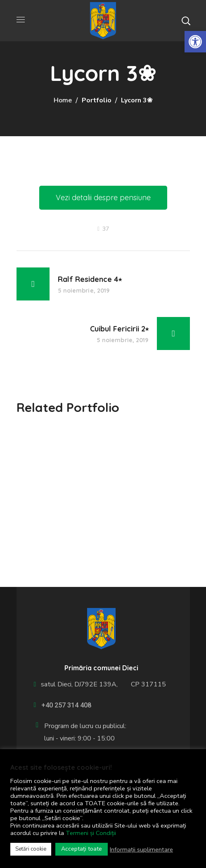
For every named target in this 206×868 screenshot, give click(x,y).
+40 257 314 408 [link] (66, 705)
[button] (186, 21)
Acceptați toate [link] (82, 849)
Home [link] (63, 100)
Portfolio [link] (97, 100)
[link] (195, 42)
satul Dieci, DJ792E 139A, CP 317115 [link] (102, 684)
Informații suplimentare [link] (141, 849)
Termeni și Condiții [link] (91, 833)
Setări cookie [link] (31, 849)
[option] (103, 433)
